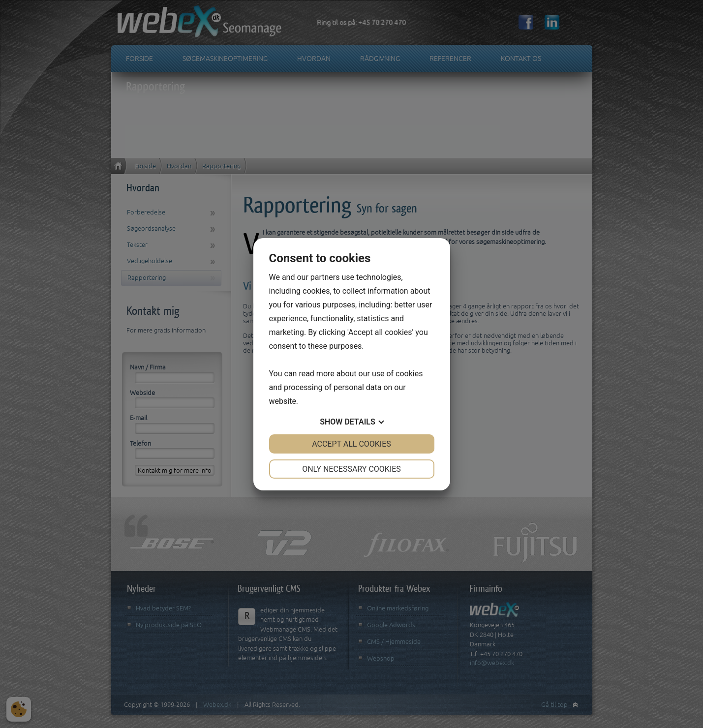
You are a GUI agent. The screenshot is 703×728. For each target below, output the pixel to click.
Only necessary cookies (351, 469)
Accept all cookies (351, 444)
